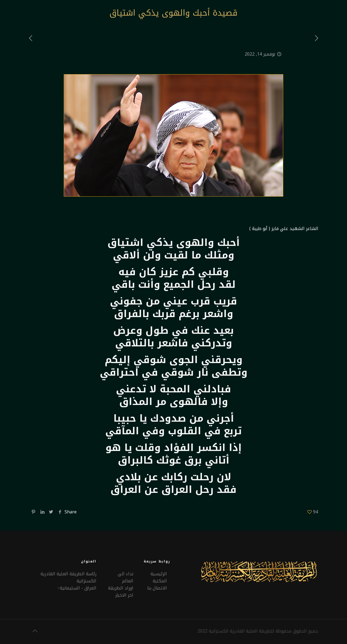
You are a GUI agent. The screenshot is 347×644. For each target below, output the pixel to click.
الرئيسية (159, 574)
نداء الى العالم (125, 577)
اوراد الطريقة (121, 588)
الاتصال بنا (157, 588)
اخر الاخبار (124, 595)
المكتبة (160, 581)
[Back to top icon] (35, 631)
